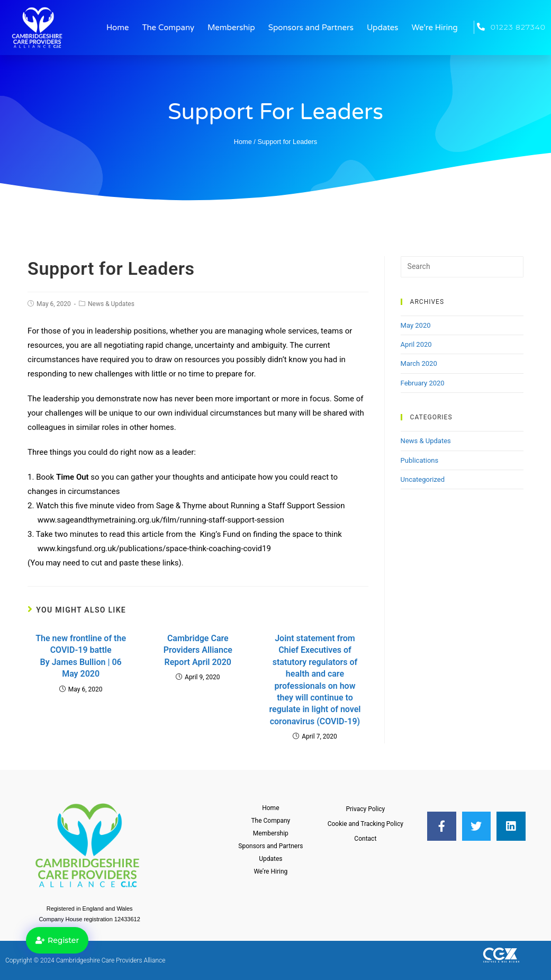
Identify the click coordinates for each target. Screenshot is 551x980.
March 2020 (419, 363)
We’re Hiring (435, 28)
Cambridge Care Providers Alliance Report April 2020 (198, 650)
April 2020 (416, 344)
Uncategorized (423, 479)
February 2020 (423, 383)
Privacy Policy (365, 809)
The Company (168, 28)
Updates (383, 28)
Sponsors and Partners (311, 28)
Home (118, 28)
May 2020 (416, 325)
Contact (365, 839)
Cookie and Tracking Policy (365, 824)
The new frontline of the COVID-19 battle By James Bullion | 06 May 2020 (81, 656)
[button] (57, 940)
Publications (420, 460)
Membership (231, 28)
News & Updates (111, 304)
